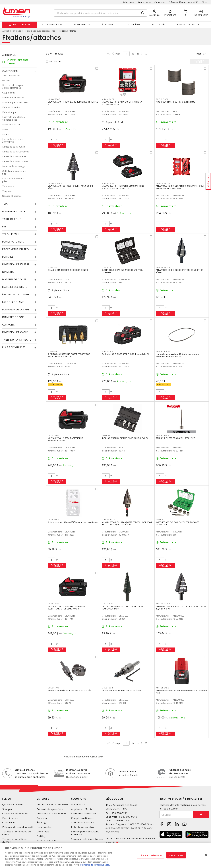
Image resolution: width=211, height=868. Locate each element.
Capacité (8, 325)
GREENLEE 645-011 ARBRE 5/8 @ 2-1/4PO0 (122, 690)
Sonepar (7, 809)
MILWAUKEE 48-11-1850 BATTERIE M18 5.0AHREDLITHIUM (65, 439)
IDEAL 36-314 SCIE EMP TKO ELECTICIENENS (68, 270)
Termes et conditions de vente (17, 833)
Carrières (134, 25)
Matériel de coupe (14, 279)
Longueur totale (14, 211)
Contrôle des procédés (50, 809)
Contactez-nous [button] (188, 25)
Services (43, 799)
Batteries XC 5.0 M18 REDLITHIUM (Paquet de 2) (125, 354)
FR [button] (203, 2)
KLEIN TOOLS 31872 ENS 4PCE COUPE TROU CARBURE (123, 271)
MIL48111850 (54, 436)
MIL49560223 (55, 520)
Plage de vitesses (14, 347)
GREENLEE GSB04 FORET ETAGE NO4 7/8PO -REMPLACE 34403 (123, 608)
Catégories (10, 71)
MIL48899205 (55, 183)
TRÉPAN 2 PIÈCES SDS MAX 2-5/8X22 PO (176, 438)
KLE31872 (106, 267)
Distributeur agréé (77, 770)
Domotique (43, 832)
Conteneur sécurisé (83, 822)
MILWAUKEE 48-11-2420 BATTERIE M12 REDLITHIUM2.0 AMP (181, 692)
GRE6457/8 (54, 688)
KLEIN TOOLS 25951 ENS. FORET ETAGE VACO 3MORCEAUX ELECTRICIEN (69, 355)
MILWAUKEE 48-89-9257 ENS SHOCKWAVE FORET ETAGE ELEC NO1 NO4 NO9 (180, 187)
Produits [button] (20, 25)
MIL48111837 (108, 183)
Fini (4, 227)
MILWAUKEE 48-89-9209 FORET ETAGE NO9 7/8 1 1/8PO (180, 271)
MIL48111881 (54, 604)
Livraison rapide (127, 771)
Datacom (42, 818)
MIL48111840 (54, 99)
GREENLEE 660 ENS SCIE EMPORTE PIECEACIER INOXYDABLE (178, 523)
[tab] (19, 55)
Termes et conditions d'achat (15, 840)
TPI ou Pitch (10, 234)
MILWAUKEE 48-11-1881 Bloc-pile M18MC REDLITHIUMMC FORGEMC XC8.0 (67, 608)
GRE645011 (107, 688)
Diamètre (8, 272)
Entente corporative (83, 827)
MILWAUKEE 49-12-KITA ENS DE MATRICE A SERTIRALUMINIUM (122, 103)
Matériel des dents (15, 287)
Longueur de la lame (16, 310)
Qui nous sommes (13, 804)
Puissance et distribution (51, 814)
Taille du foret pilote (17, 340)
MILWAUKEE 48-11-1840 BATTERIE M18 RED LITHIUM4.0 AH (73, 103)
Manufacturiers (13, 242)
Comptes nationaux (82, 818)
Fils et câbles (44, 827)
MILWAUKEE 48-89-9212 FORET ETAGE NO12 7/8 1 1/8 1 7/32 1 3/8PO (181, 608)
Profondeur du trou (16, 249)
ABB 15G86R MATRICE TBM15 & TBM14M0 (176, 102)
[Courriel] (177, 815)
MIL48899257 (163, 183)
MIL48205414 (163, 436)
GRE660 (160, 520)
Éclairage (42, 822)
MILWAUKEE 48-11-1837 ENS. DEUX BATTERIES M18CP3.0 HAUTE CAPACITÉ (123, 187)
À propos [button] (108, 25)
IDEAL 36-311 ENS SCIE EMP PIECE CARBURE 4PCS (125, 438)
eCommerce (78, 804)
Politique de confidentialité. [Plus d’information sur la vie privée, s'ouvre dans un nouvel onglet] (95, 865)
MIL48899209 (163, 267)
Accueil (6, 31)
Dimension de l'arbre (16, 264)
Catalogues (160, 2)
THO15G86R (162, 99)
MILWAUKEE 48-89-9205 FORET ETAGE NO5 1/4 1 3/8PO (71, 187)
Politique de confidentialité (18, 827)
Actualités (159, 25)
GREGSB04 (108, 604)
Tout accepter (176, 855)
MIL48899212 (163, 604)
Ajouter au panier (57, 145)
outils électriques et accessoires (40, 31)
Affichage (9, 55)
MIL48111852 (108, 351)
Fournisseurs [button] (51, 25)
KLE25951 (52, 351)
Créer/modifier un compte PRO (184, 2)
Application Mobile (82, 809)
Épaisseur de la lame (16, 294)
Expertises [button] (80, 25)
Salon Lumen (129, 2)
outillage (17, 31)
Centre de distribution (15, 814)
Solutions (79, 799)
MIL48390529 (163, 351)
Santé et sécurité (47, 841)
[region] (105, 855)
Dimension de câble (15, 332)
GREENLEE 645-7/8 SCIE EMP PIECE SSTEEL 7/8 (69, 690)
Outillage (42, 836)
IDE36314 (52, 267)
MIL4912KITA (108, 99)
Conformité (9, 822)
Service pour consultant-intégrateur (85, 833)
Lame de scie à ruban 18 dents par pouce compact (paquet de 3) (178, 355)
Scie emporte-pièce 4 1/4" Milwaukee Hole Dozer (73, 522)
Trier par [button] (201, 54)
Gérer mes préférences (150, 855)
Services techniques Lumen (87, 839)
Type (5, 204)
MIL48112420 (163, 688)
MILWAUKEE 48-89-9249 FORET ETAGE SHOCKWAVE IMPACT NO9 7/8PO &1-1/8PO (127, 523)
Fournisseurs (145, 2)
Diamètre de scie (13, 317)
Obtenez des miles (180, 770)
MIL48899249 (109, 520)
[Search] (101, 13)
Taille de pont (12, 219)
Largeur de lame (13, 302)
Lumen (7, 799)
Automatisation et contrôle (52, 804)
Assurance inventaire (83, 814)
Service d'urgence (25, 770)
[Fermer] (206, 855)
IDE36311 (106, 436)
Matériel (8, 257)
